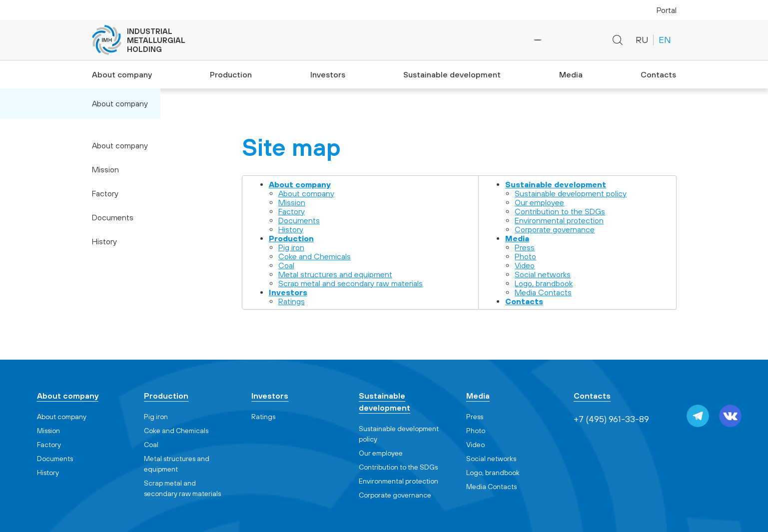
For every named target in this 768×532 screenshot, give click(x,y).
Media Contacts (543, 292)
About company (120, 74)
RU (642, 40)
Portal (667, 10)
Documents (113, 217)
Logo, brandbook (544, 283)
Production (230, 74)
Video (525, 265)
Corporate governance (555, 229)
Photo (525, 256)
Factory (105, 193)
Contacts (659, 74)
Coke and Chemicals (315, 256)
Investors (328, 74)
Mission (105, 169)
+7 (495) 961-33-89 (504, 40)
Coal (286, 265)
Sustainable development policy (571, 193)
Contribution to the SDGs (560, 211)
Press (525, 247)
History (104, 241)
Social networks (543, 274)
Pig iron (291, 247)
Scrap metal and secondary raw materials (351, 283)
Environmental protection (559, 220)
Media (569, 74)
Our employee (539, 202)
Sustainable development (451, 74)
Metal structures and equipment (335, 274)
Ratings (292, 301)
